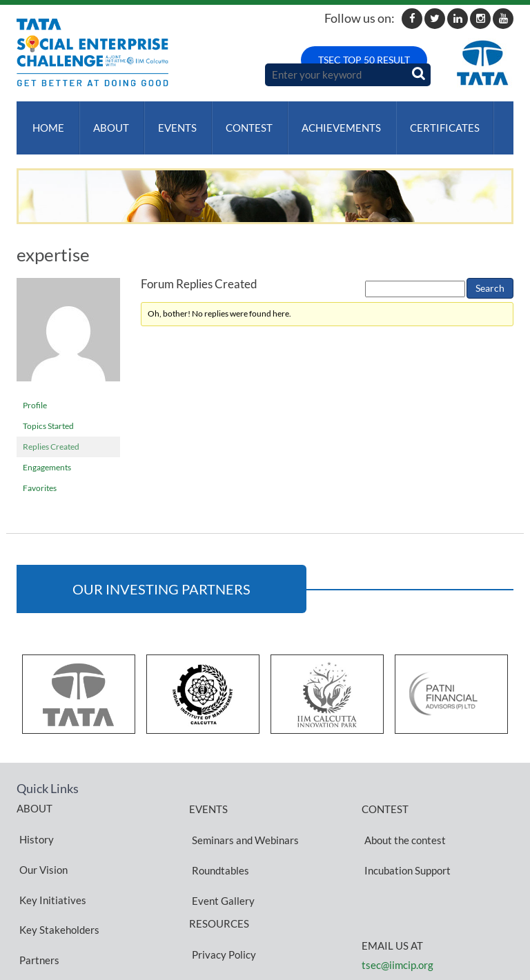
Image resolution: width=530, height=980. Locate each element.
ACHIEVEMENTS (327, 121)
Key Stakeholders (57, 868)
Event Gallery (220, 852)
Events (169, 121)
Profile (35, 391)
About (106, 121)
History (34, 818)
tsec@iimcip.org (397, 923)
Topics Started (48, 412)
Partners (37, 884)
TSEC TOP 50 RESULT (364, 60)
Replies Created (51, 433)
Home (46, 121)
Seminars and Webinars (243, 819)
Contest (238, 121)
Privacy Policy (221, 892)
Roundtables (218, 835)
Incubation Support (405, 835)
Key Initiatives (50, 851)
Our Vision (41, 834)
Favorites (40, 474)
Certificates (428, 121)
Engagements (47, 453)
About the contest (402, 819)
